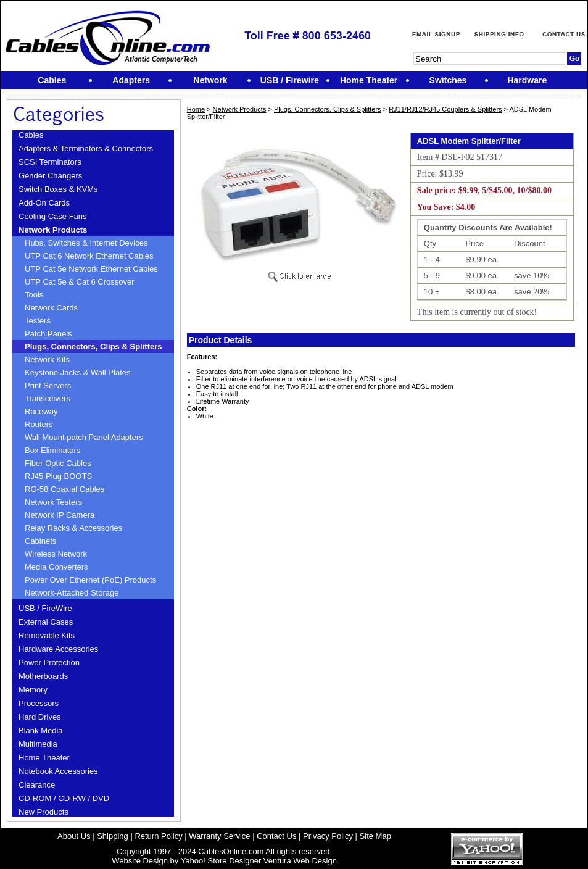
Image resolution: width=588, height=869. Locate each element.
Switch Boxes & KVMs (58, 189)
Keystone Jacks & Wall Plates (77, 372)
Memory (33, 690)
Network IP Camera (60, 515)
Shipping (113, 836)
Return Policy (158, 836)
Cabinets (40, 541)
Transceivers (48, 398)
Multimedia (38, 744)
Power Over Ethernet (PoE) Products (90, 580)
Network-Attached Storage (72, 593)
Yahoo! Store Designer (221, 861)
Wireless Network (56, 554)
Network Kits (47, 360)
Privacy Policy (328, 836)
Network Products (53, 230)
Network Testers (53, 502)
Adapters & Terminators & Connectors (86, 148)
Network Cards (51, 308)
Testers (38, 321)
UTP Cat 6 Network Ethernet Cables (89, 256)
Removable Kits (47, 635)
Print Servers (48, 385)
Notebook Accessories (58, 771)
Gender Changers (50, 176)
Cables (31, 135)
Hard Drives (40, 717)
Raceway (41, 411)
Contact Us (276, 836)
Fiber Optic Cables (58, 463)
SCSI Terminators (50, 162)
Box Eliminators (52, 450)
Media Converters (56, 567)
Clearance (37, 785)
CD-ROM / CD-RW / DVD (64, 798)
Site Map (375, 836)
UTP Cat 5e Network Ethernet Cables (91, 269)
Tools (34, 295)
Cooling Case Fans (53, 216)
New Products (43, 812)
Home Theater (44, 758)
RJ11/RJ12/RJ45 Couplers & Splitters (445, 109)
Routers (39, 424)
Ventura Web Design (300, 861)
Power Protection (49, 663)
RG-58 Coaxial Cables (64, 489)
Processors (39, 703)
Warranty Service (219, 836)
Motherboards (43, 676)
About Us (74, 836)
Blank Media (41, 730)
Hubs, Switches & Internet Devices (86, 243)
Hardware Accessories (58, 649)
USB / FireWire (45, 608)
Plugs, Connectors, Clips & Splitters (93, 347)
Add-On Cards (44, 203)
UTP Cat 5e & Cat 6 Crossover (80, 282)
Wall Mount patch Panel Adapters (84, 437)
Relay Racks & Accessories (73, 528)
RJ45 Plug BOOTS (58, 476)
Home (196, 109)
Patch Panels (48, 334)
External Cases (46, 622)
